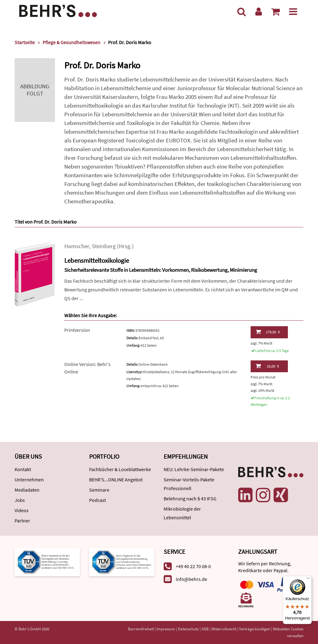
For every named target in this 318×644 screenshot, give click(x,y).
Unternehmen (29, 480)
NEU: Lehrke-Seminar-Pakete (194, 469)
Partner (22, 521)
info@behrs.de (191, 579)
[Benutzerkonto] (259, 12)
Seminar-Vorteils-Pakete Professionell (189, 484)
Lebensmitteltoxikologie (97, 260)
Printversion (77, 330)
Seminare (99, 490)
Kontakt (23, 469)
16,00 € (267, 366)
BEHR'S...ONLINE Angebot (116, 480)
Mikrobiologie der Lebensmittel (182, 513)
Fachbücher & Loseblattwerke (120, 469)
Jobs (20, 500)
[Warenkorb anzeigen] (275, 12)
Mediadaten (27, 490)
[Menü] (293, 12)
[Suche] (242, 12)
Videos (22, 510)
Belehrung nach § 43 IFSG (190, 498)
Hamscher (77, 246)
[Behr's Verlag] (58, 10)
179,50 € (268, 332)
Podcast (98, 500)
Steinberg (104, 246)
